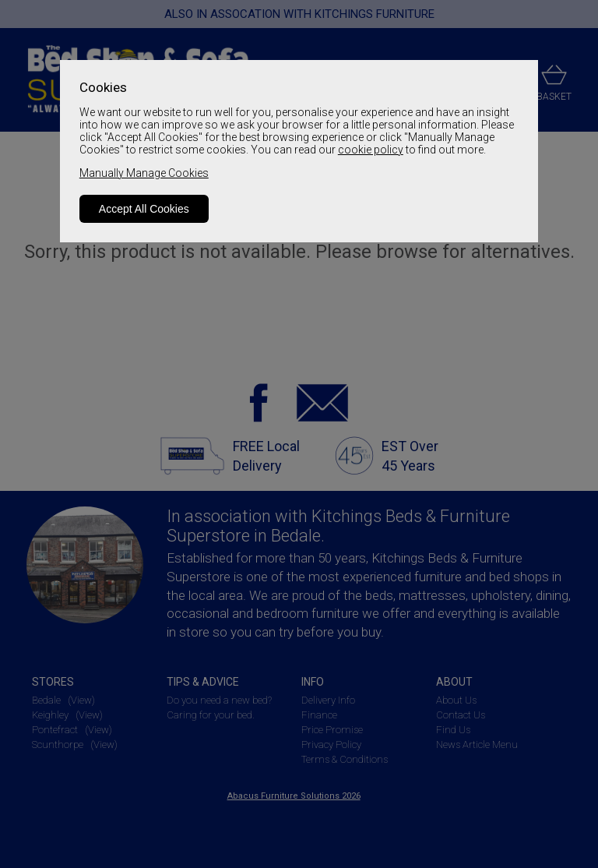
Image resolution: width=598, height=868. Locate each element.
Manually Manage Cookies (144, 173)
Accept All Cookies (144, 209)
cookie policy (371, 150)
